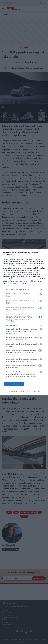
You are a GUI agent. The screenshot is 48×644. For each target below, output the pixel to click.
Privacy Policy (36, 391)
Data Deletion (12, 391)
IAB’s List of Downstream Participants (24, 281)
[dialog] (24, 322)
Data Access (24, 391)
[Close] (44, 253)
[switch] (40, 294)
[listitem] (24, 290)
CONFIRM (14, 384)
